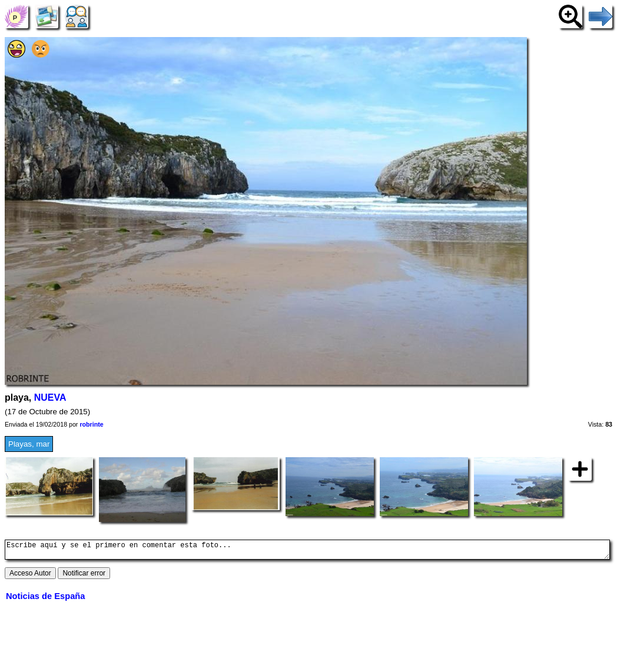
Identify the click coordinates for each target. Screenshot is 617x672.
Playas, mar (29, 444)
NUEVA (50, 397)
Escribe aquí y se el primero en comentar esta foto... (307, 551)
